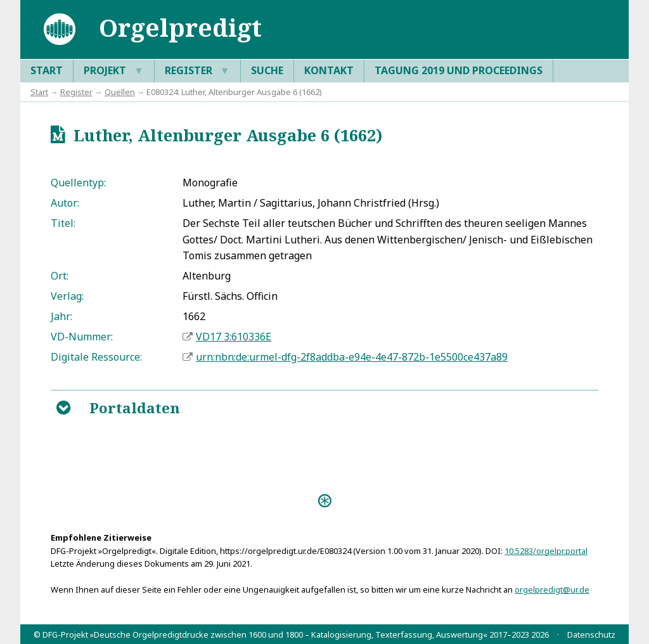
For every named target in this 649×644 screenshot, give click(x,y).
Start (47, 70)
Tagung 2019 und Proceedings (459, 70)
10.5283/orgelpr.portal (546, 551)
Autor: (65, 203)
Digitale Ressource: (96, 357)
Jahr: (61, 316)
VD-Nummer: (82, 337)
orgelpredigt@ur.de (552, 589)
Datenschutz (591, 634)
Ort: (60, 276)
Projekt (114, 71)
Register (197, 71)
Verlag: (67, 296)
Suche (267, 70)
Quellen (120, 92)
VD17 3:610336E (234, 337)
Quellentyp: (78, 183)
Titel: (63, 223)
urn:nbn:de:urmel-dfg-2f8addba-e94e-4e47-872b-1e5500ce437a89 (352, 357)
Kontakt (329, 70)
